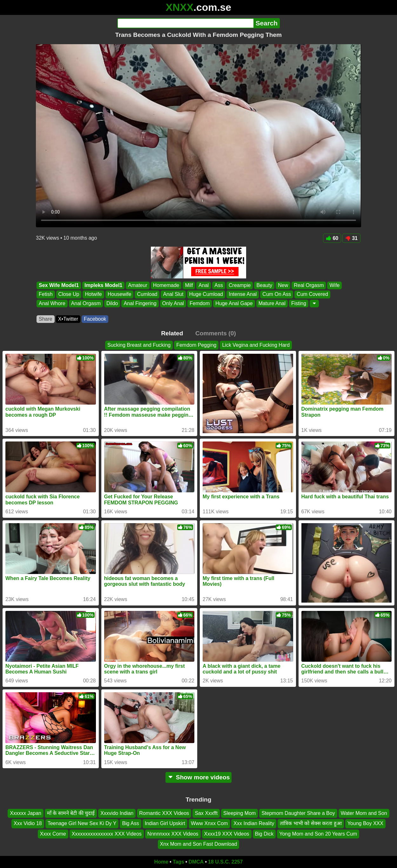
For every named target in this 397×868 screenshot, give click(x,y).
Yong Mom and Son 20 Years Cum (318, 834)
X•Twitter (68, 319)
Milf (189, 285)
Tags (178, 862)
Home (161, 862)
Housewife (120, 294)
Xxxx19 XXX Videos (227, 834)
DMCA (196, 862)
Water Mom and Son (364, 813)
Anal (204, 285)
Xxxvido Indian (117, 813)
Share (46, 319)
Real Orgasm (309, 285)
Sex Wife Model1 (59, 285)
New (283, 285)
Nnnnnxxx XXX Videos (173, 834)
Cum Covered (312, 294)
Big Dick (264, 834)
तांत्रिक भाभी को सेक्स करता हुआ (311, 823)
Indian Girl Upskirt (165, 823)
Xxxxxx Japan (26, 813)
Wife (334, 285)
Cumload (147, 294)
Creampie (240, 285)
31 (351, 238)
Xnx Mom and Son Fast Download (199, 844)
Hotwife (93, 294)
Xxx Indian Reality (254, 823)
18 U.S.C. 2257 (225, 862)
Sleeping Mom (239, 813)
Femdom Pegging (196, 345)
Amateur (138, 285)
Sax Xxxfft (206, 813)
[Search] (185, 23)
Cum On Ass (277, 294)
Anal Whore (52, 303)
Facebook (95, 319)
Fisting (299, 303)
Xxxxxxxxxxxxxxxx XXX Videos (107, 834)
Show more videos (199, 777)
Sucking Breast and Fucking (139, 345)
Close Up (69, 294)
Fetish (46, 294)
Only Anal (173, 303)
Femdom (200, 303)
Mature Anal (272, 303)
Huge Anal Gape (234, 303)
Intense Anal (243, 294)
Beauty (264, 285)
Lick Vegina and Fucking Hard (256, 345)
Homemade (166, 285)
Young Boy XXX (365, 823)
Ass (219, 285)
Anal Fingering (140, 303)
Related (172, 333)
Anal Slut (173, 294)
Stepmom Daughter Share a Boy (298, 813)
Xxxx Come (53, 834)
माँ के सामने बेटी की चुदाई (71, 813)
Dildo (112, 303)
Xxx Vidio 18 (28, 823)
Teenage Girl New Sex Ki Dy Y (82, 823)
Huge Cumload (206, 294)
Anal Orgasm (86, 303)
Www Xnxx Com (209, 823)
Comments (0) (216, 333)
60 (332, 238)
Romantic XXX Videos (164, 813)
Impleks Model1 (103, 285)
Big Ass (130, 823)
